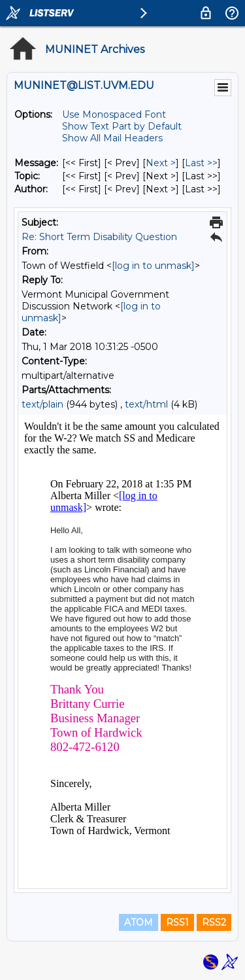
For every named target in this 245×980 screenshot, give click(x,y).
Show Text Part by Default (122, 126)
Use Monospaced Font (114, 114)
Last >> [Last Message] (201, 163)
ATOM (139, 922)
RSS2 (214, 922)
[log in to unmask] (153, 266)
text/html (146, 404)
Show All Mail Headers (112, 138)
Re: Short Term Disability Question (99, 237)
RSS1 (177, 922)
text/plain (42, 404)
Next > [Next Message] (161, 163)
